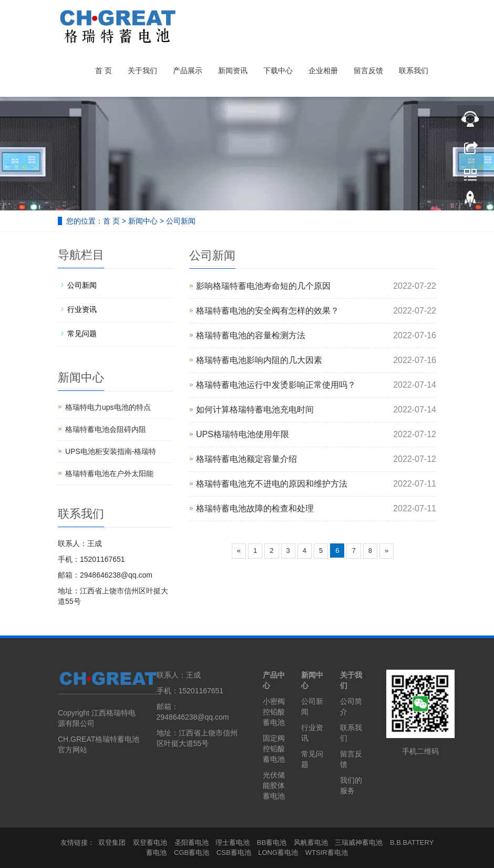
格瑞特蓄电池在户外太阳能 (109, 473)
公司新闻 (181, 221)
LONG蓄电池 (278, 852)
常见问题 (82, 334)
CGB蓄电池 (192, 852)
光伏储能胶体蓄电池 (274, 785)
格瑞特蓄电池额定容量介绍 (246, 459)
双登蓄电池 (150, 842)
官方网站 (73, 750)
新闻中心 (143, 221)
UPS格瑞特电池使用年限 (243, 434)
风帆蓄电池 (311, 842)
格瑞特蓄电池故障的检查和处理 (255, 508)
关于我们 (142, 70)
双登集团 (112, 842)
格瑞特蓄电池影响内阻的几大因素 (259, 360)
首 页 (104, 70)
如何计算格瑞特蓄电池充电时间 (255, 410)
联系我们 (414, 70)
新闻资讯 (233, 70)
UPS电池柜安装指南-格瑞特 (111, 451)
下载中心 (278, 70)
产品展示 (188, 70)
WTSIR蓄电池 (327, 852)
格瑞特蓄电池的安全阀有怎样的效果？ (267, 311)
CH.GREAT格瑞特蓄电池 (99, 739)
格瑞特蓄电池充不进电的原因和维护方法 (272, 484)
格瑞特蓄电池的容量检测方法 (251, 335)
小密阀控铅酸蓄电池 (274, 712)
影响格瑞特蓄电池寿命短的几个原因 (263, 286)
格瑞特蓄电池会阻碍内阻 (106, 429)
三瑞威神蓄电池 (359, 842)
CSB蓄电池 (234, 852)
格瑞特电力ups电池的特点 (108, 407)
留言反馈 (368, 70)
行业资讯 (82, 309)
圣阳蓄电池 (192, 842)
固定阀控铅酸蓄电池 (274, 749)
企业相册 (323, 70)
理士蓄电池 (233, 842)
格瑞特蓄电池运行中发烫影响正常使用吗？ (276, 385)
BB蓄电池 (272, 842)
